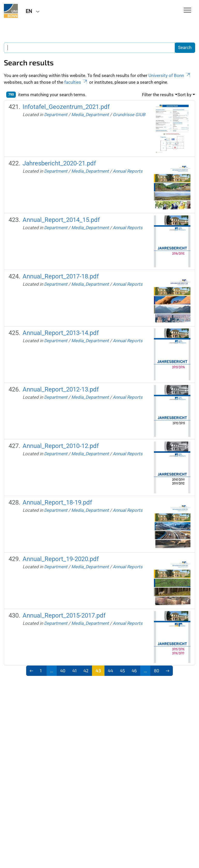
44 (110, 670)
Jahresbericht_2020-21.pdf (59, 163)
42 (86, 670)
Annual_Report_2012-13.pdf (61, 389)
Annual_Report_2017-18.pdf (61, 276)
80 (157, 670)
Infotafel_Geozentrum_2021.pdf (66, 107)
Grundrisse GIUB (129, 115)
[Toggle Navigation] (187, 10)
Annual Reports (128, 171)
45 (122, 670)
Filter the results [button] (158, 95)
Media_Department (90, 115)
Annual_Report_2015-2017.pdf (64, 615)
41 (74, 670)
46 (134, 670)
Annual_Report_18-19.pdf (57, 502)
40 (63, 670)
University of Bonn (170, 75)
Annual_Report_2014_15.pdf (61, 220)
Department (56, 115)
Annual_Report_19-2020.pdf (61, 559)
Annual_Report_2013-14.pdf (61, 333)
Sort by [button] (184, 95)
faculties (76, 82)
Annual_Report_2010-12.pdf (61, 446)
